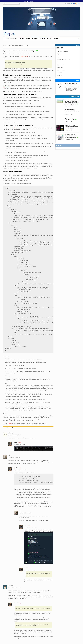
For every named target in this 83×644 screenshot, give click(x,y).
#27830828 (19, 435)
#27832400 (19, 457)
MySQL (59, 54)
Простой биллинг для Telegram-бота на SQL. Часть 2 (72, 111)
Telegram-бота (24, 56)
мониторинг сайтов (62, 70)
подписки (60, 76)
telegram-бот (60, 65)
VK (77, 3)
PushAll (79, 3)
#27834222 (19, 588)
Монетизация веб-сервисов (64, 59)
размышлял (14, 128)
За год (49, 39)
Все (8, 39)
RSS (76, 3)
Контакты (32, 1)
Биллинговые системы (63, 51)
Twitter (72, 3)
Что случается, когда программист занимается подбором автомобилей (71, 136)
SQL (58, 57)
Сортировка (56, 39)
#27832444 (24, 470)
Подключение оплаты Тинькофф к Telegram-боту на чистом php (71, 127)
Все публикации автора (74, 97)
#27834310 (24, 605)
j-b (9, 455)
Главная (26, 1)
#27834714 (34, 570)
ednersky (11, 433)
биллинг (59, 62)
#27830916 (24, 444)
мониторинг (60, 67)
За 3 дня (28, 39)
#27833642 (29, 513)
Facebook (74, 3)
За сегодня (14, 39)
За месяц (43, 39)
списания (60, 73)
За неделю (35, 39)
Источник (28, 53)
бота (10, 424)
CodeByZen (11, 586)
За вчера (21, 39)
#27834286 (34, 527)
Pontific (16, 53)
